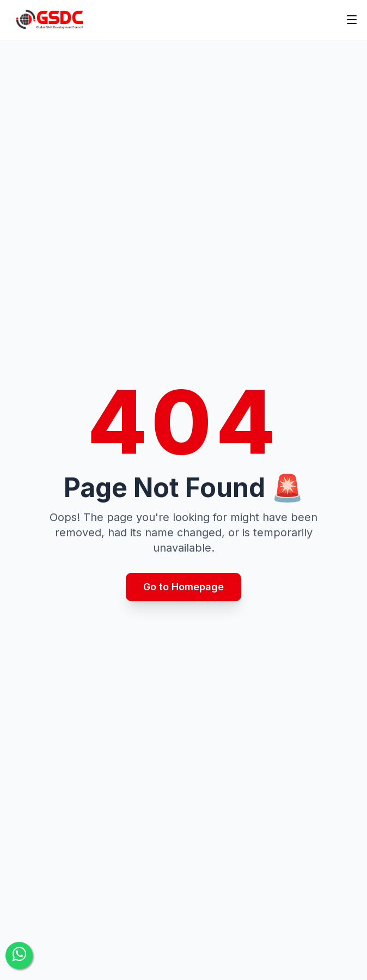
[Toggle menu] (352, 20)
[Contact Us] (19, 955)
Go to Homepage (183, 587)
